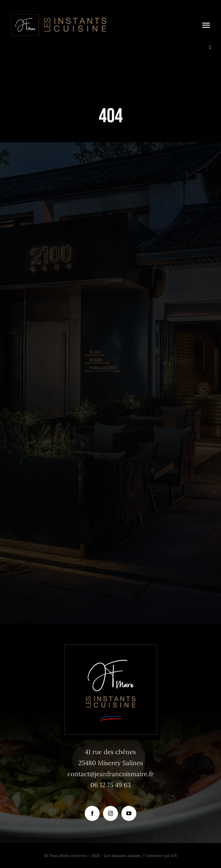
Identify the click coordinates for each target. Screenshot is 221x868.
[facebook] (92, 813)
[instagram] (110, 813)
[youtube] (129, 813)
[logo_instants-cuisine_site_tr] (58, 16)
